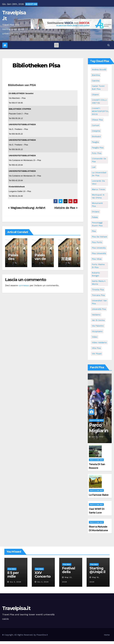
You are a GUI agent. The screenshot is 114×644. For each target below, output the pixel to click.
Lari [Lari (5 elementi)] (94, 167)
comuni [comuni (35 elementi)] (95, 125)
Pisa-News (12, 569)
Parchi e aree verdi (96, 420)
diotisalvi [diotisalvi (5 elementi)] (96, 136)
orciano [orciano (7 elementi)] (96, 212)
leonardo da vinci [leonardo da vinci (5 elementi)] (98, 182)
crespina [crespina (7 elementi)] (96, 131)
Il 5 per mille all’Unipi (14, 576)
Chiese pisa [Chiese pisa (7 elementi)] (97, 120)
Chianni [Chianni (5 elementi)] (95, 95)
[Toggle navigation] (56, 45)
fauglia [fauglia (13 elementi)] (95, 142)
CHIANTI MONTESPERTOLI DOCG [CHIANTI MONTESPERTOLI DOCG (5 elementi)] (101, 111)
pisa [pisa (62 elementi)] (94, 231)
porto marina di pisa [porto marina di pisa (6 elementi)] (98, 266)
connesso (24, 285)
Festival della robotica (69, 572)
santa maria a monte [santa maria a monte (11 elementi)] (99, 283)
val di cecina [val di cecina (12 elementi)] (98, 320)
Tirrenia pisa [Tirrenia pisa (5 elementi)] (98, 290)
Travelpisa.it (14, 16)
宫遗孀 (66, 259)
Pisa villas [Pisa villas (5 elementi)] (97, 259)
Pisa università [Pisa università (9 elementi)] (99, 253)
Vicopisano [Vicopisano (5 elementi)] (97, 331)
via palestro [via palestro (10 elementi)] (98, 326)
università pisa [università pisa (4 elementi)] (99, 309)
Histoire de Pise (66, 208)
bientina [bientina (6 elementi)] (96, 75)
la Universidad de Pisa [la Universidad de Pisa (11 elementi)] (99, 174)
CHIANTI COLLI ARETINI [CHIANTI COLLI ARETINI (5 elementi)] (99, 101)
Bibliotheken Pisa (36, 65)
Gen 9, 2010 (97, 437)
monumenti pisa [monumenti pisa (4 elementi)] (97, 205)
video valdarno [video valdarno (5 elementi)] (99, 342)
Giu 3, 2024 (16, 582)
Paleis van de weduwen (42, 261)
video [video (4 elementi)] (95, 337)
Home (107, 635)
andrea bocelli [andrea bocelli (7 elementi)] (99, 69)
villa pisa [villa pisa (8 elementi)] (96, 348)
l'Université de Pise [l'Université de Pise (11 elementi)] (99, 160)
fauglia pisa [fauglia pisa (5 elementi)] (98, 148)
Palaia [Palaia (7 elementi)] (95, 217)
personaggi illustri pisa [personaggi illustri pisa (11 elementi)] (97, 224)
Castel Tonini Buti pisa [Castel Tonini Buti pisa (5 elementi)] (98, 87)
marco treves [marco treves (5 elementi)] (98, 189)
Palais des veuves (14, 259)
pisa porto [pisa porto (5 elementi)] (97, 242)
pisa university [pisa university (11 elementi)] (99, 248)
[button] (109, 45)
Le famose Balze (99, 495)
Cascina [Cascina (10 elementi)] (96, 81)
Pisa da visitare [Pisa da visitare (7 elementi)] (99, 237)
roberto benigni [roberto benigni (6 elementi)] (96, 274)
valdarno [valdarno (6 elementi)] (96, 315)
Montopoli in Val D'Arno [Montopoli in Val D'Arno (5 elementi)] (98, 196)
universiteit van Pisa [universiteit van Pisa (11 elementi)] (99, 302)
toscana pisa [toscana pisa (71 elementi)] (98, 295)
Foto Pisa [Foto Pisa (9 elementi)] (97, 153)
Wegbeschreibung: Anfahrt (27, 208)
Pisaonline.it (42, 635)
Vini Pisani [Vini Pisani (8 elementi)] (97, 354)
